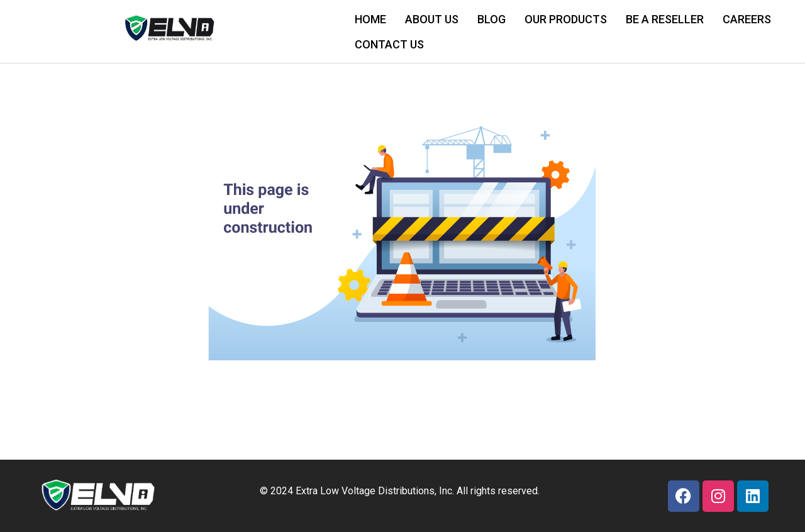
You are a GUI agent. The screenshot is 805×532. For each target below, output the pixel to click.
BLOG (491, 19)
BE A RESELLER (665, 19)
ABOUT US (432, 19)
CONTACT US (389, 44)
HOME (370, 19)
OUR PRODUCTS (566, 19)
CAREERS (747, 19)
